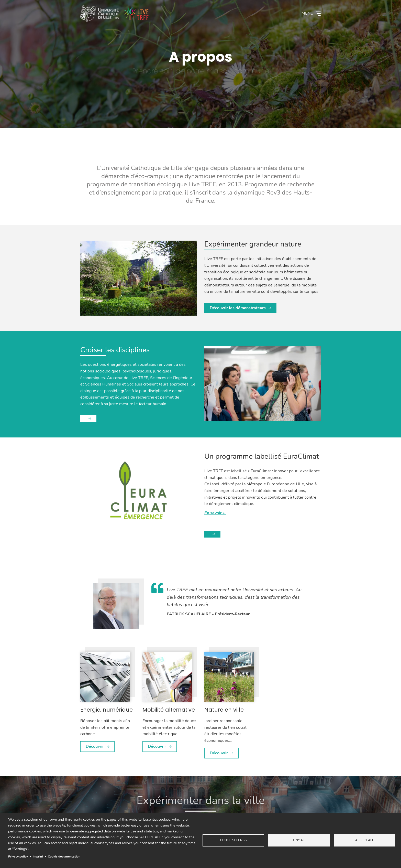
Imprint (38, 856)
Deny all (299, 840)
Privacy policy (18, 856)
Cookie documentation (64, 856)
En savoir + (215, 513)
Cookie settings (233, 840)
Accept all (365, 840)
